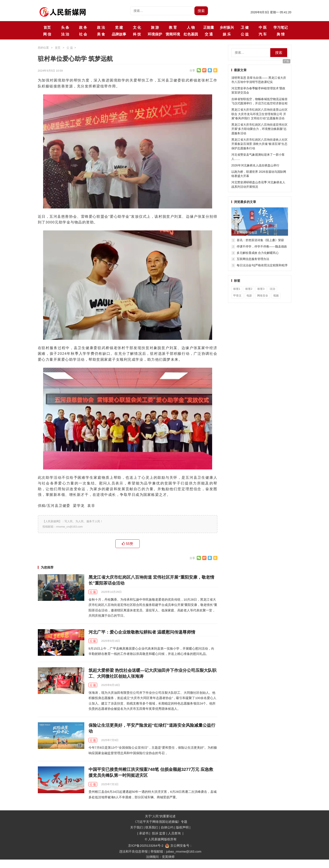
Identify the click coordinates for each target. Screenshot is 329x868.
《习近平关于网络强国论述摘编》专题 (160, 822)
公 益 (245, 34)
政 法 (101, 27)
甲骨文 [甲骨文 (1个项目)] (237, 296)
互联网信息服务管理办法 (253, 259)
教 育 (173, 27)
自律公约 (167, 827)
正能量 (209, 27)
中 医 (263, 27)
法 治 (65, 34)
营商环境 (173, 34)
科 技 (137, 34)
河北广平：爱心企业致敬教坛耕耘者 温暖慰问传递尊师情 (142, 632)
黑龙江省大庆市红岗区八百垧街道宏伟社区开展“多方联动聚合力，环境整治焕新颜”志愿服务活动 (259, 129)
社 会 (83, 34)
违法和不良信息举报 (133, 851)
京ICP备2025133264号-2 (146, 846)
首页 (47, 27)
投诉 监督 (159, 833)
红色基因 (191, 34)
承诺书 (144, 833)
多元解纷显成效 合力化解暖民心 (258, 253)
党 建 (119, 27)
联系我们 (152, 827)
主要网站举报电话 (245, 233)
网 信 (47, 34)
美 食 (101, 34)
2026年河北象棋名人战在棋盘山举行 (255, 165)
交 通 (209, 34)
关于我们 (137, 827)
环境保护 (155, 34)
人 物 (191, 27)
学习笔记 (281, 27)
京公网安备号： (179, 846)
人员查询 (175, 833)
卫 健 (245, 27)
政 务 (83, 27)
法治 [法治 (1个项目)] (272, 289)
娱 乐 (227, 34)
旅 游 (155, 27)
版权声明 (183, 827)
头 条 (65, 27)
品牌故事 (119, 34)
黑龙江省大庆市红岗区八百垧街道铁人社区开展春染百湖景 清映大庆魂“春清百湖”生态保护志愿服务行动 (259, 144)
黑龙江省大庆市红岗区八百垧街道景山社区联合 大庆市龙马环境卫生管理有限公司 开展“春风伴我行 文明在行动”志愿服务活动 (259, 114)
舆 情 (281, 34)
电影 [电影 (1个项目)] (249, 296)
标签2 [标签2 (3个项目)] (249, 289)
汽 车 (263, 34)
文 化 (137, 27)
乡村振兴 (227, 27)
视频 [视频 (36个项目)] (276, 296)
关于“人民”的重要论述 (160, 816)
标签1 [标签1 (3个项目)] (237, 289)
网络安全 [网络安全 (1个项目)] (263, 296)
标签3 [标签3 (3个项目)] (261, 289)
